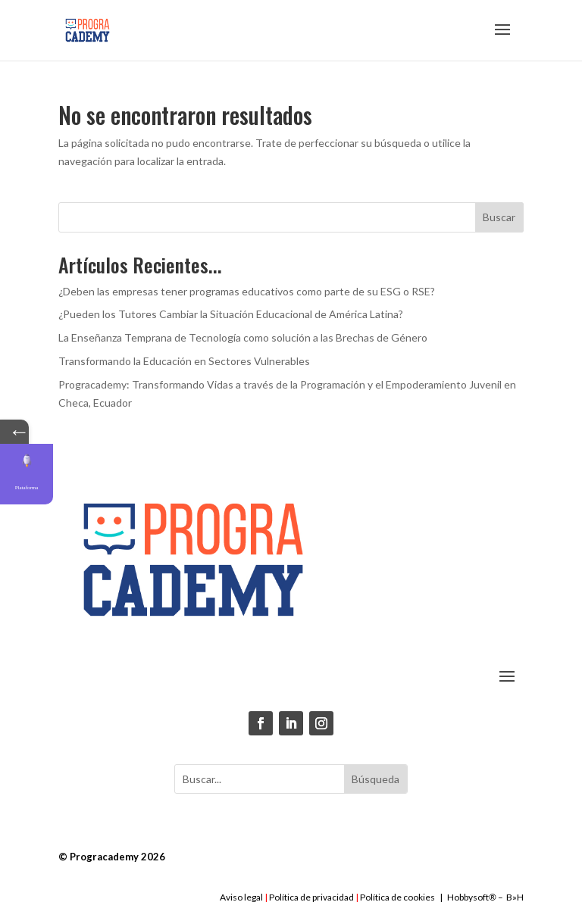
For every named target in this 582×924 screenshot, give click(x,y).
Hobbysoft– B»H (485, 897)
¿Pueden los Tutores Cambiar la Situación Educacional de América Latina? (231, 314)
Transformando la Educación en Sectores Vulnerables (184, 361)
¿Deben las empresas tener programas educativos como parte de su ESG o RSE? (247, 291)
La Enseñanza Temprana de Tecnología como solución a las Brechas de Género (243, 337)
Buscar (499, 217)
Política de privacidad (311, 897)
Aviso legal (241, 897)
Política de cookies (397, 897)
